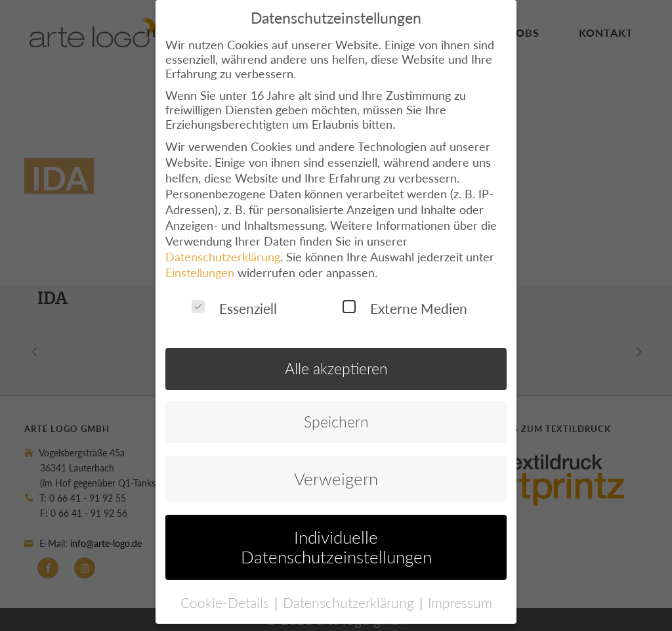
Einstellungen (200, 264)
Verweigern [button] (336, 471)
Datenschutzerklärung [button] (350, 594)
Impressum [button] (460, 594)
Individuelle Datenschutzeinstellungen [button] (336, 539)
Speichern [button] (336, 413)
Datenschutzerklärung (223, 248)
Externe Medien (405, 300)
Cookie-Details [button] (227, 594)
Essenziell (234, 300)
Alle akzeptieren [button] (336, 361)
